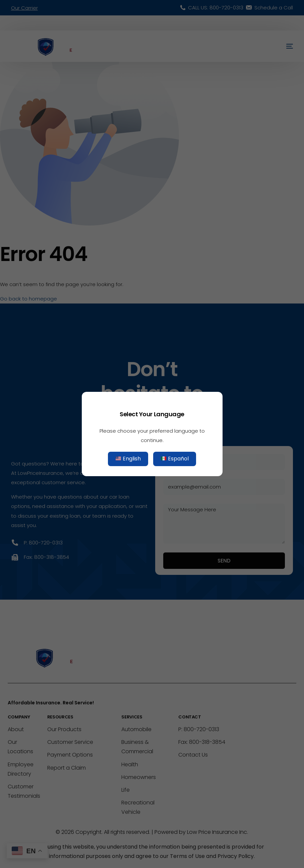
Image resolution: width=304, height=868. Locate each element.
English (128, 459)
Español (175, 459)
